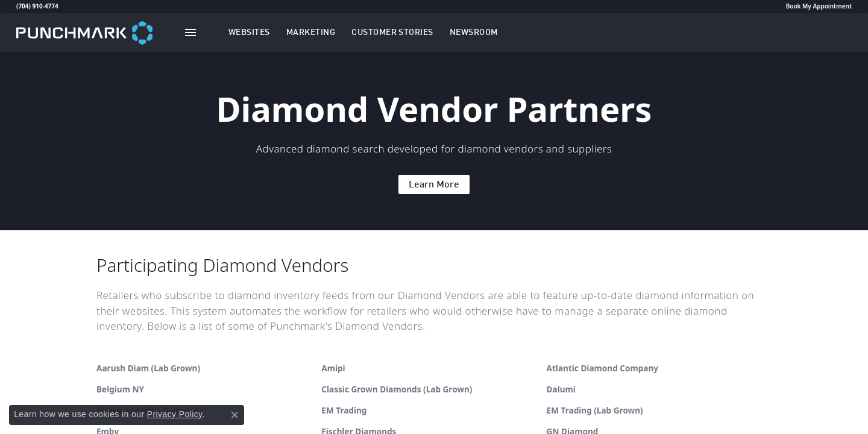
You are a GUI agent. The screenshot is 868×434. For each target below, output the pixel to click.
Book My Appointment (819, 6)
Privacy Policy (175, 414)
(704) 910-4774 (37, 6)
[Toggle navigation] (190, 33)
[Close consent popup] (234, 415)
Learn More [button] (434, 185)
